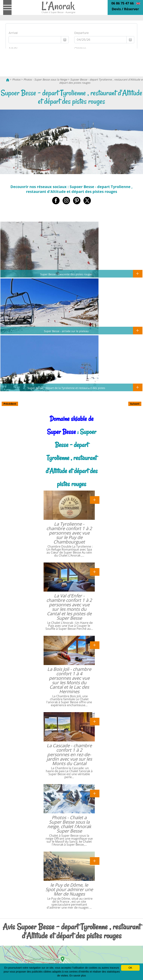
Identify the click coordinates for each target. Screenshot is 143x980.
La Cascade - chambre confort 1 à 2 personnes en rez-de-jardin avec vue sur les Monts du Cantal (69, 754)
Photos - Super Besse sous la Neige (45, 79)
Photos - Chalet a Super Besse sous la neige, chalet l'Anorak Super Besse (69, 824)
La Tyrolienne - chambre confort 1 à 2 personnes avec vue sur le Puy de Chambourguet (69, 533)
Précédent (10, 404)
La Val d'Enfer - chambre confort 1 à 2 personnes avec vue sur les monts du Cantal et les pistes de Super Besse (69, 607)
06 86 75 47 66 (123, 3)
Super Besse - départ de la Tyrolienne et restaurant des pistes (66, 388)
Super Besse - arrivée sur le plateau (66, 331)
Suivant (135, 404)
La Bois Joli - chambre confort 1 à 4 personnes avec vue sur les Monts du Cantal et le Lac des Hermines (69, 680)
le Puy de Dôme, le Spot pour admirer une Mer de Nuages (69, 889)
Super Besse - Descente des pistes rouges (66, 274)
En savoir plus (78, 976)
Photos (16, 79)
